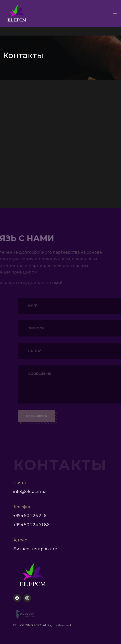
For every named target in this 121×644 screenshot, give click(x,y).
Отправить (44, 416)
